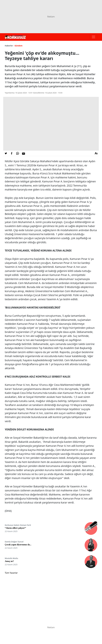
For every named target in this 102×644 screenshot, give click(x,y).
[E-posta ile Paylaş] (24, 153)
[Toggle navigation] (93, 37)
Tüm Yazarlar (11, 573)
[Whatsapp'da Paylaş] (18, 153)
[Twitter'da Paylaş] (6, 153)
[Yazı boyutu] (96, 153)
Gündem (19, 46)
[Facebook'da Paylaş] (12, 153)
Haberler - (9, 46)
